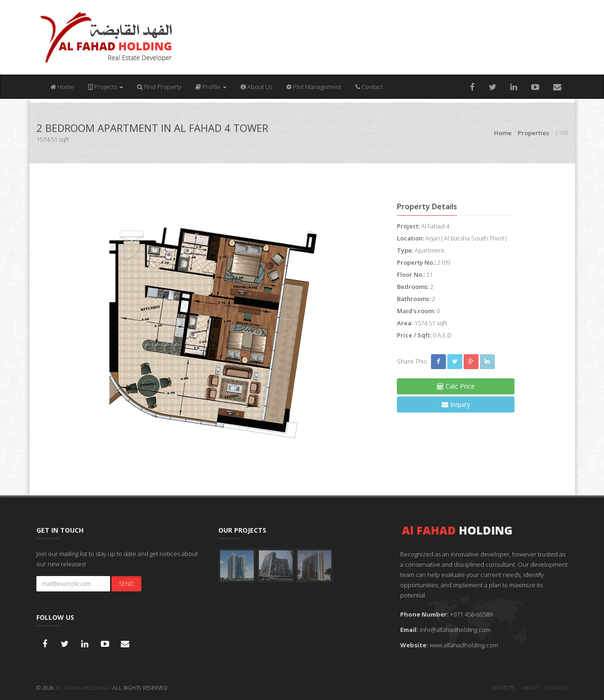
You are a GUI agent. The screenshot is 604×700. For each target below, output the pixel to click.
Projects (106, 87)
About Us (257, 87)
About (531, 688)
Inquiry (456, 404)
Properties (533, 133)
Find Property (159, 87)
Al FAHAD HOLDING (81, 688)
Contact (369, 87)
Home (62, 87)
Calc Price (456, 386)
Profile (211, 87)
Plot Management (314, 87)
